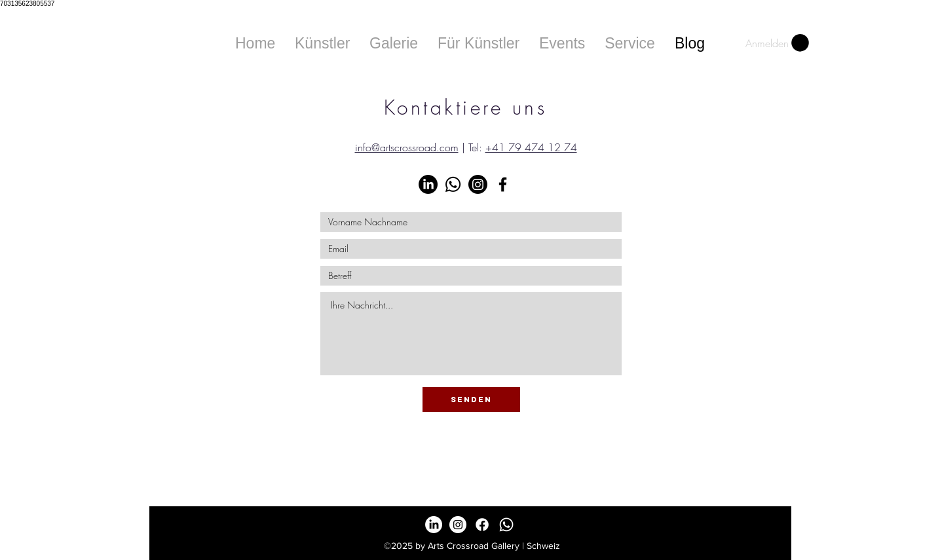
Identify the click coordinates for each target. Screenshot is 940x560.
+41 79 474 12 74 (531, 147)
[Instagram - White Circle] (458, 525)
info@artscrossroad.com (407, 147)
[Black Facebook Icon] (503, 184)
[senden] (471, 400)
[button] (394, 43)
